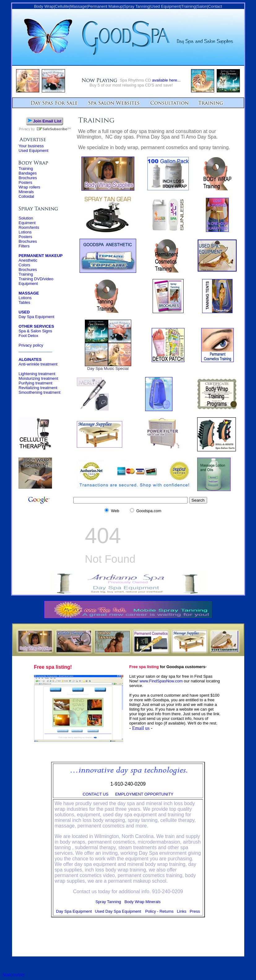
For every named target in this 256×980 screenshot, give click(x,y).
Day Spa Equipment (37, 314)
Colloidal (26, 196)
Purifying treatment (35, 383)
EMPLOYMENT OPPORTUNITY (144, 794)
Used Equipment (33, 151)
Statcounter (14, 975)
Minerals (26, 192)
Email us (141, 728)
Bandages (28, 173)
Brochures (28, 178)
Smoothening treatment (39, 392)
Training (26, 169)
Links (182, 911)
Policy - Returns (159, 911)
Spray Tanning (108, 902)
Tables (24, 302)
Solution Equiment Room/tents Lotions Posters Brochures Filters (29, 232)
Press (195, 911)
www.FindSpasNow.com (161, 681)
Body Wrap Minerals (143, 902)
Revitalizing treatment (38, 388)
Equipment (28, 284)
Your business (31, 146)
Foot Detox (28, 336)
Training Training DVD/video (36, 277)
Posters (25, 182)
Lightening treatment (37, 374)
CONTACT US (95, 794)
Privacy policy (31, 345)
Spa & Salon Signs (35, 331)
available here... (166, 80)
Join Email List (47, 121)
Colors (24, 265)
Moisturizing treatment (38, 378)
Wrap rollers (29, 187)
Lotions (25, 298)
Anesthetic (28, 260)
